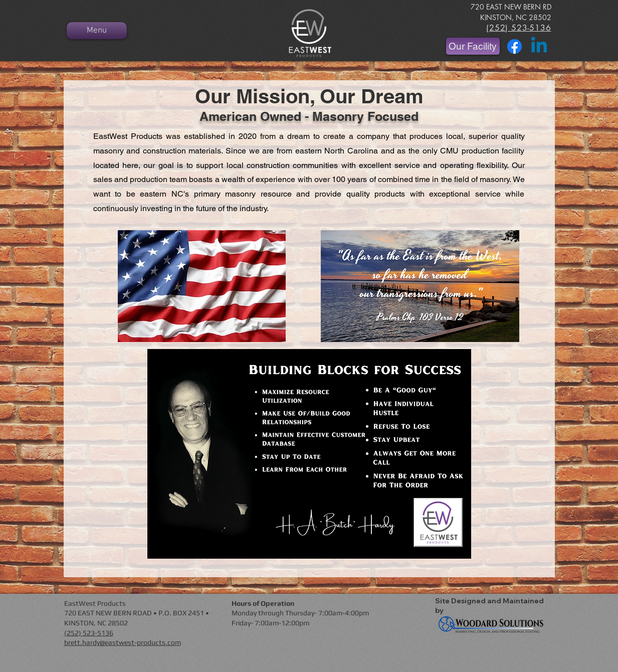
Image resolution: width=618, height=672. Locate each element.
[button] (309, 454)
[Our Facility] (473, 46)
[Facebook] (514, 46)
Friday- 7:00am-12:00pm (270, 623)
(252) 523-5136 (89, 633)
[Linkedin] (539, 46)
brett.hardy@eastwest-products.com (123, 642)
